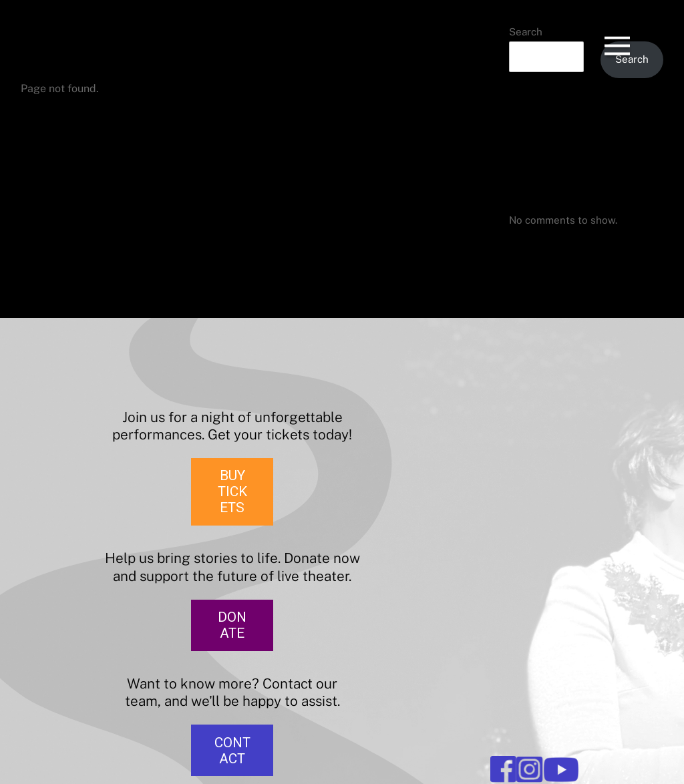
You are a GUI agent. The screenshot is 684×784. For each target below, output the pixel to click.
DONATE (232, 625)
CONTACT (232, 751)
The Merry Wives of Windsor (576, 136)
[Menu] (617, 33)
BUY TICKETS (232, 492)
